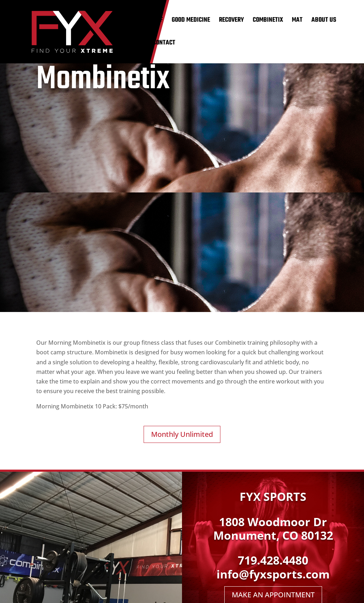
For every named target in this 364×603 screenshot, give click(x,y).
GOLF (157, 22)
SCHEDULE (131, 44)
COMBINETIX (268, 22)
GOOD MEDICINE (191, 22)
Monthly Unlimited (182, 434)
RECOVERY (231, 22)
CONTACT (164, 44)
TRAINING (130, 22)
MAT (297, 22)
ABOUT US (324, 22)
